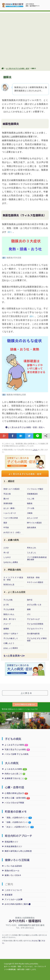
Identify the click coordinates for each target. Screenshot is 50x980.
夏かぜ (6, 499)
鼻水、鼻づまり (10, 619)
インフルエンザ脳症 (35, 489)
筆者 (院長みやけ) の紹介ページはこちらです (20, 709)
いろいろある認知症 (12, 866)
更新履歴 (7, 895)
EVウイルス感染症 (34, 523)
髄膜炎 (30, 503)
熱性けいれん (9, 614)
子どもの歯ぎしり (11, 638)
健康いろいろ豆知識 (17, 860)
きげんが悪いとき (34, 605)
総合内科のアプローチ (19, 836)
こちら (35, 450)
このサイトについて (12, 890)
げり (29, 614)
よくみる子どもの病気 (15, 745)
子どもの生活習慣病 (35, 624)
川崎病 (30, 513)
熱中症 (30, 600)
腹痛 (29, 609)
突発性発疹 (8, 503)
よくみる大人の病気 (14, 769)
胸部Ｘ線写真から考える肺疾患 (17, 851)
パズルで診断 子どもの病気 (15, 754)
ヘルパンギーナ (10, 513)
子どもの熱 (8, 600)
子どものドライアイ (35, 629)
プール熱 (31, 508)
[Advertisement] (25, 38)
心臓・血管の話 (14, 787)
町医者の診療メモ (16, 811)
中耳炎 (6, 527)
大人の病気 (12, 763)
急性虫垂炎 (32, 527)
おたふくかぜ (32, 518)
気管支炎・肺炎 (33, 577)
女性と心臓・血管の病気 (14, 798)
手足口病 (7, 494)
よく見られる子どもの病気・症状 (18, 68)
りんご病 (31, 499)
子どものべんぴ (33, 619)
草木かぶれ (32, 548)
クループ (7, 624)
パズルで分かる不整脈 (13, 803)
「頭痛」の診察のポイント (15, 822)
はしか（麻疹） (10, 508)
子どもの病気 (13, 739)
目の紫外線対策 (33, 634)
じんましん (32, 552)
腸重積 (6, 629)
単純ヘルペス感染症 (12, 489)
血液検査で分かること (13, 778)
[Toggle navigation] (44, 5)
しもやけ (7, 557)
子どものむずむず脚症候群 (37, 640)
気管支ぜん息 (9, 585)
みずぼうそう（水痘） (12, 532)
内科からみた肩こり (12, 774)
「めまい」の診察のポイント (16, 827)
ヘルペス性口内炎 (11, 518)
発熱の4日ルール (11, 871)
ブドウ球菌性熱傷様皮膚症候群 (37, 558)
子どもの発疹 (9, 609)
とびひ (6, 548)
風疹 (5, 523)
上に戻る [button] (26, 693)
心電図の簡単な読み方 (13, 793)
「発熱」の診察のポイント (15, 818)
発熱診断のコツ (10, 842)
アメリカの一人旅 (12, 899)
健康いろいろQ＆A (11, 875)
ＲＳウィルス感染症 (35, 582)
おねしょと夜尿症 (11, 648)
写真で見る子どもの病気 (14, 749)
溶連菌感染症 (32, 494)
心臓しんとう (9, 643)
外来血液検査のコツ (12, 846)
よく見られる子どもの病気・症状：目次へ (25, 427)
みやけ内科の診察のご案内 (16, 904)
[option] (13, 721)
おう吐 (6, 605)
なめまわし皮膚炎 (11, 562)
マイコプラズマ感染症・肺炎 (13, 579)
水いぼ (6, 552)
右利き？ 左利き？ (11, 634)
